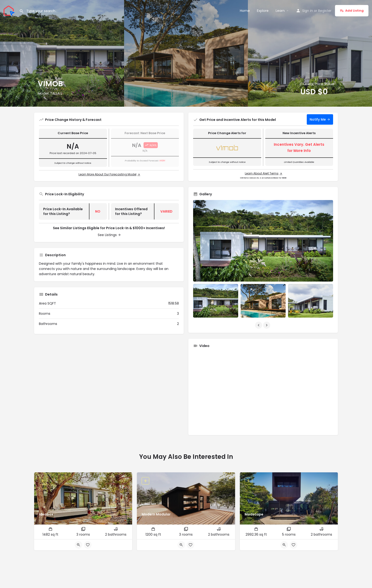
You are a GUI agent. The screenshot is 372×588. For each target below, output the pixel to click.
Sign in (308, 11)
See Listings (107, 235)
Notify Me (318, 119)
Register (325, 11)
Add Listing (352, 11)
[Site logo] (10, 10)
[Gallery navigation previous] (259, 325)
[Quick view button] (79, 545)
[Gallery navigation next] (267, 325)
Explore (263, 11)
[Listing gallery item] (216, 301)
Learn (280, 11)
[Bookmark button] (88, 545)
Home (245, 11)
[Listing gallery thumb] (263, 241)
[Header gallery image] (62, 53)
